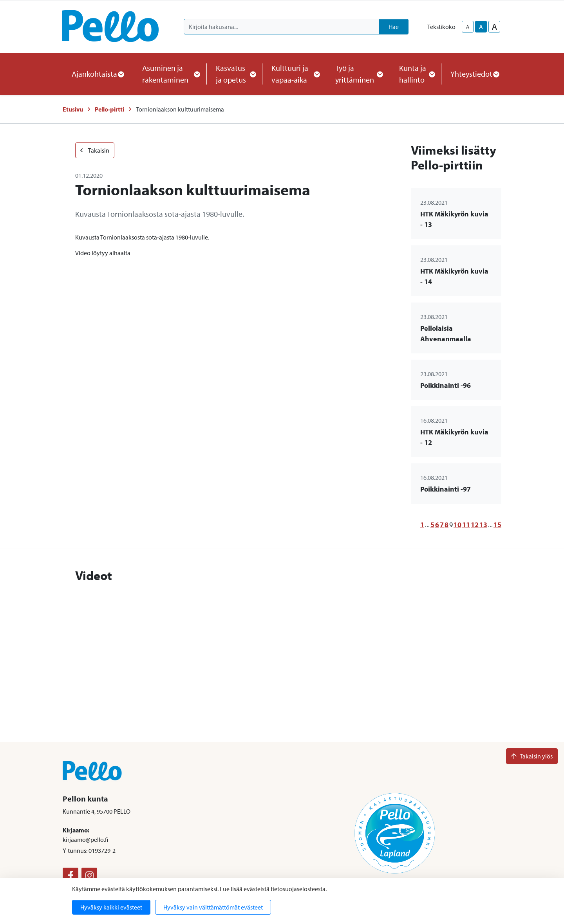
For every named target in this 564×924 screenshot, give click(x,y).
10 (457, 525)
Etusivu (73, 109)
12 (475, 525)
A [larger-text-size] (494, 27)
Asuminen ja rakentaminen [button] (170, 74)
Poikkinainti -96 (446, 385)
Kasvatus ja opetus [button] (234, 74)
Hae (394, 27)
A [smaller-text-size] (468, 27)
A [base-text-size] (481, 27)
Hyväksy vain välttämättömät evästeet (213, 907)
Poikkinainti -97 (446, 489)
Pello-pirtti (109, 109)
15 (497, 525)
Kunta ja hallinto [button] (415, 74)
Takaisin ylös (532, 756)
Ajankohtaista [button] (98, 74)
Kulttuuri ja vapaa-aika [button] (294, 74)
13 (483, 525)
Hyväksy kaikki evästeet (111, 907)
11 (466, 525)
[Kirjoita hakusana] (281, 27)
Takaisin (95, 150)
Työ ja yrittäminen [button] (358, 74)
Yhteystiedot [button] (475, 74)
